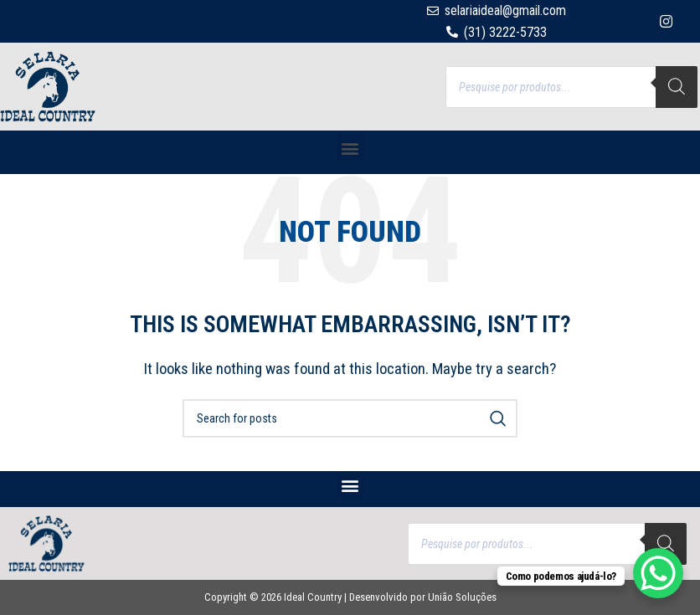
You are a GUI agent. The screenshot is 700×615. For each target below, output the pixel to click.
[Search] (677, 87)
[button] (350, 148)
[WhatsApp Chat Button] (658, 573)
